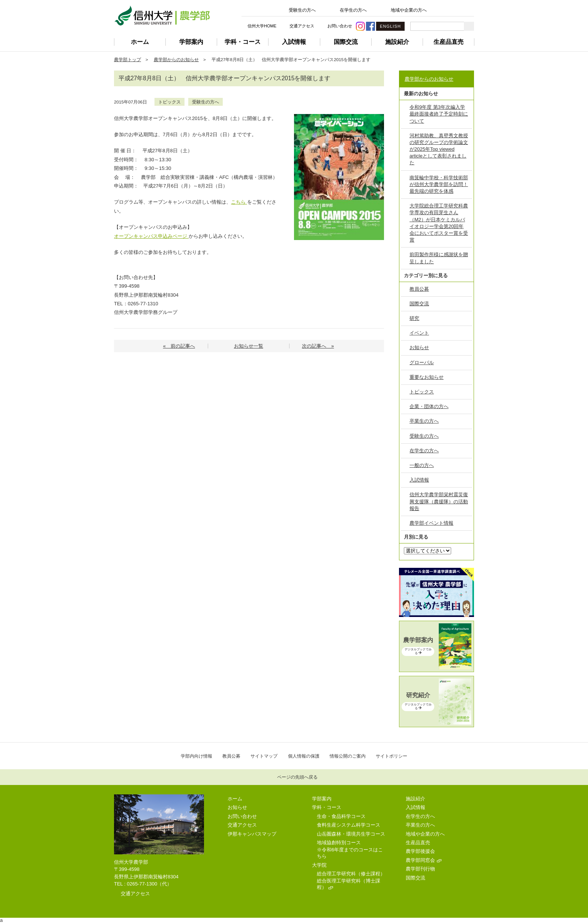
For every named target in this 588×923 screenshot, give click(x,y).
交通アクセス (302, 26)
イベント (419, 333)
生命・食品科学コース (341, 816)
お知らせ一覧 (249, 346)
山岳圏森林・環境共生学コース (351, 834)
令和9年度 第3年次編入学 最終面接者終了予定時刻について (439, 114)
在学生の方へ (353, 10)
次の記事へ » (318, 346)
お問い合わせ (340, 26)
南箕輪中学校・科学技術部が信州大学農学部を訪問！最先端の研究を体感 (439, 184)
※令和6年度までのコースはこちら (350, 853)
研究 (414, 318)
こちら (239, 202)
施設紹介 (397, 42)
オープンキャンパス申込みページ (151, 236)
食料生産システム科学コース (349, 825)
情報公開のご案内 (348, 756)
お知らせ (419, 347)
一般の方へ (422, 465)
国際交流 (346, 42)
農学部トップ (127, 59)
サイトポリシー (391, 756)
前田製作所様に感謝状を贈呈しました (439, 258)
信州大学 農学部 (162, 16)
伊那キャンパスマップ (252, 834)
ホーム (140, 42)
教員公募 (419, 289)
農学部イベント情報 (431, 523)
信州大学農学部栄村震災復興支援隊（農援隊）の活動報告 (439, 501)
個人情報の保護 (304, 756)
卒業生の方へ (424, 421)
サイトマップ (264, 756)
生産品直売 (448, 42)
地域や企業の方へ (409, 10)
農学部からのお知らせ (176, 59)
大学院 (319, 865)
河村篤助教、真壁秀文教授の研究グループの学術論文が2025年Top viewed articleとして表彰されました (439, 149)
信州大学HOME (262, 26)
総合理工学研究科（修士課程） (351, 874)
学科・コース (243, 42)
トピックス (169, 102)
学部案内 (191, 42)
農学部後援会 (420, 851)
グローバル (422, 362)
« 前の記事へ (179, 346)
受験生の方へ (302, 10)
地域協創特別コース (339, 843)
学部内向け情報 (196, 756)
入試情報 (294, 42)
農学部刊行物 (420, 869)
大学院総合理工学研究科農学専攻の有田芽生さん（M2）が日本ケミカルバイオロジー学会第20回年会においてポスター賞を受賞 (439, 223)
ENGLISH (390, 26)
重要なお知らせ (427, 377)
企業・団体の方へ (429, 406)
